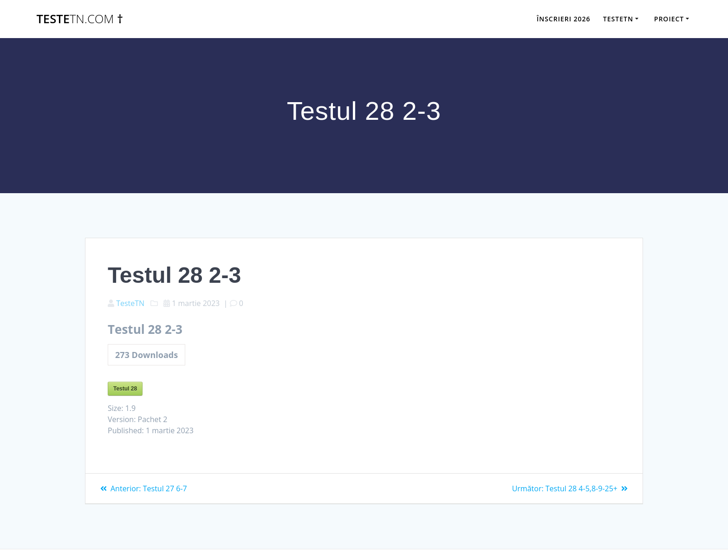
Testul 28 (125, 389)
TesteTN (130, 303)
